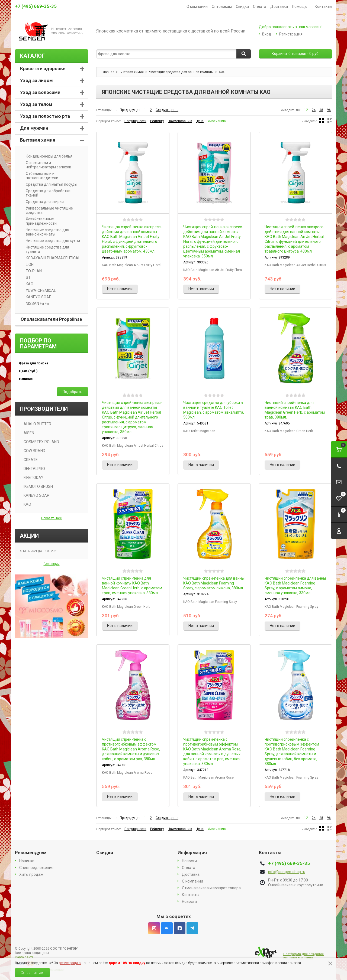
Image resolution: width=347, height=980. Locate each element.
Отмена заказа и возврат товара (211, 888)
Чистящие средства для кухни (51, 241)
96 (329, 110)
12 (306, 110)
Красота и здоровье (43, 68)
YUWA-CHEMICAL (39, 290)
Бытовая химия (38, 140)
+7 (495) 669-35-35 (36, 6)
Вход (267, 34)
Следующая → (167, 110)
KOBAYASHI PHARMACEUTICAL (51, 258)
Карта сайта (24, 957)
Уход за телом (36, 104)
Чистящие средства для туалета (46, 249)
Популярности (135, 121)
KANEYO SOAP (37, 297)
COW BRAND (34, 451)
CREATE (31, 460)
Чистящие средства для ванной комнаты (46, 232)
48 (321, 110)
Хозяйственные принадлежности (39, 221)
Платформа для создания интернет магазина (303, 956)
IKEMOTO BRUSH (38, 486)
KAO (28, 284)
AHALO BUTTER (37, 424)
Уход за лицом (36, 80)
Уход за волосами (40, 92)
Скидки (242, 6)
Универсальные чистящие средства (47, 210)
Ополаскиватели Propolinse (51, 319)
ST (26, 277)
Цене (200, 121)
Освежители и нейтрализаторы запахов (47, 165)
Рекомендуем (31, 852)
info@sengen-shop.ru (287, 872)
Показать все (52, 518)
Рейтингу (157, 121)
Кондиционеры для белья (47, 156)
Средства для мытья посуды (50, 184)
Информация (192, 852)
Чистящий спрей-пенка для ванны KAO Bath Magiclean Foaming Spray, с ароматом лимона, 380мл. (214, 583)
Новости (189, 861)
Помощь (301, 6)
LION (28, 264)
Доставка (279, 6)
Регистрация (291, 34)
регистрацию (70, 963)
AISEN (29, 433)
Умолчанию (216, 121)
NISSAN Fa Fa (35, 303)
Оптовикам (222, 6)
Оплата (260, 6)
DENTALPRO (34, 469)
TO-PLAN (32, 271)
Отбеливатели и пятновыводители (40, 176)
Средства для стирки (43, 202)
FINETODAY (33, 478)
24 (314, 110)
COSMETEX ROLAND (41, 442)
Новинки (27, 861)
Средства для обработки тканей (46, 193)
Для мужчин (34, 128)
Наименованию (180, 121)
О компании (197, 6)
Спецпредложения (36, 868)
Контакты (323, 6)
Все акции (52, 564)
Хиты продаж (31, 874)
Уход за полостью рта (45, 116)
